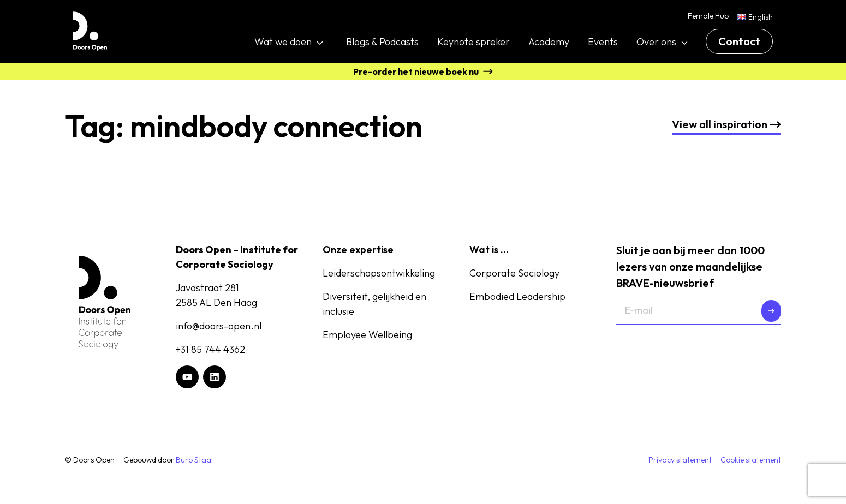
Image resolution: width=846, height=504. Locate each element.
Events (603, 42)
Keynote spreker (473, 42)
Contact (739, 41)
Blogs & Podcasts (382, 42)
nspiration (726, 124)
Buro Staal (194, 460)
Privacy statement (680, 460)
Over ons (656, 42)
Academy (549, 42)
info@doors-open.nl (219, 326)
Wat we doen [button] (283, 42)
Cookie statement (751, 460)
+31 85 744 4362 (210, 349)
